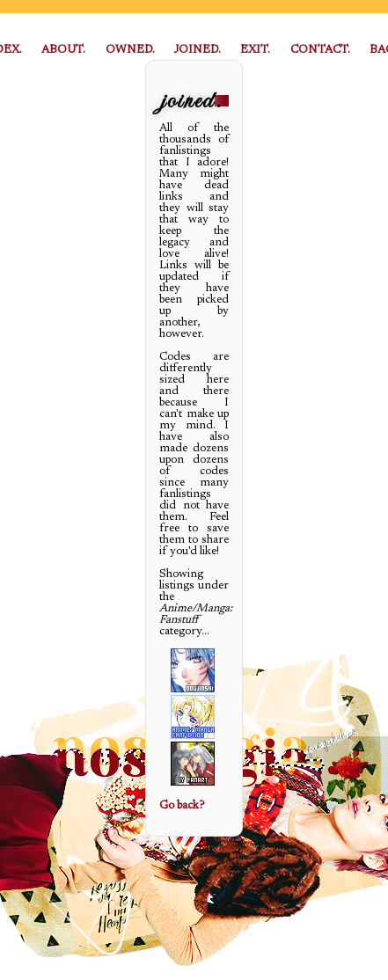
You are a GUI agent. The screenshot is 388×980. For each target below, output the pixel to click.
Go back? (182, 805)
